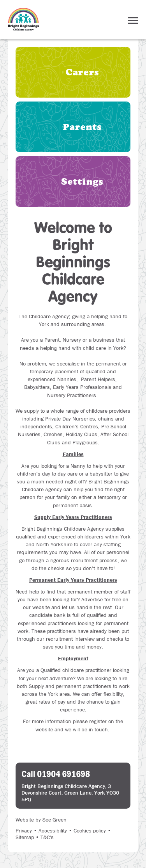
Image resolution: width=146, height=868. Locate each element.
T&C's (47, 837)
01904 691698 (63, 774)
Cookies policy (90, 831)
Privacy (24, 831)
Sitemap (25, 837)
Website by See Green (41, 820)
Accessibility (53, 831)
